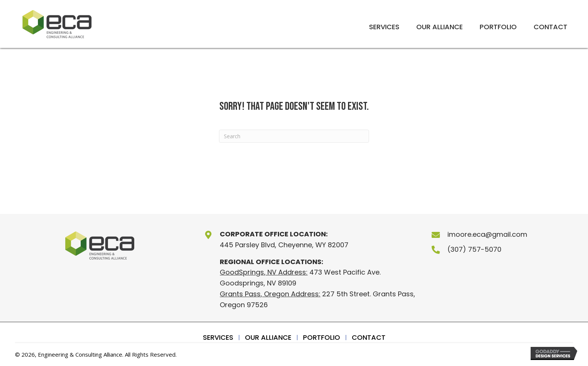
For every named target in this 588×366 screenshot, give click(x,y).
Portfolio (322, 338)
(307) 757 (464, 249)
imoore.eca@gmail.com (487, 234)
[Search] (294, 136)
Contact (369, 338)
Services (218, 338)
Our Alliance (268, 338)
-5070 (491, 249)
